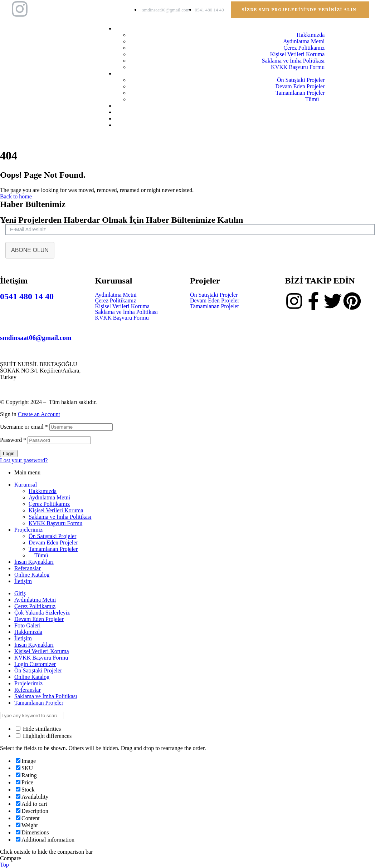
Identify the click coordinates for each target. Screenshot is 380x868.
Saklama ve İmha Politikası (127, 312)
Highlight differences (44, 736)
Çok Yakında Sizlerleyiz (42, 613)
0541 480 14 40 (27, 296)
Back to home (16, 196)
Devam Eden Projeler (215, 301)
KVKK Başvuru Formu (122, 318)
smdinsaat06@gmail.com (36, 338)
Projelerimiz (28, 530)
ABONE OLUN (30, 250)
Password (13, 440)
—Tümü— (41, 555)
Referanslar (28, 568)
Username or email (24, 427)
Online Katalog (32, 575)
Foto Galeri (27, 625)
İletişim (23, 581)
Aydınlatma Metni (116, 295)
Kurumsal (26, 485)
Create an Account (39, 414)
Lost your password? (24, 460)
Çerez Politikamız (116, 301)
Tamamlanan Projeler (215, 306)
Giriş (20, 593)
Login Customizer (35, 664)
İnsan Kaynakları (34, 562)
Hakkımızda (43, 491)
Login (9, 453)
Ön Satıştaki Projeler (214, 295)
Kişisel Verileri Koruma (123, 306)
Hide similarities (38, 729)
